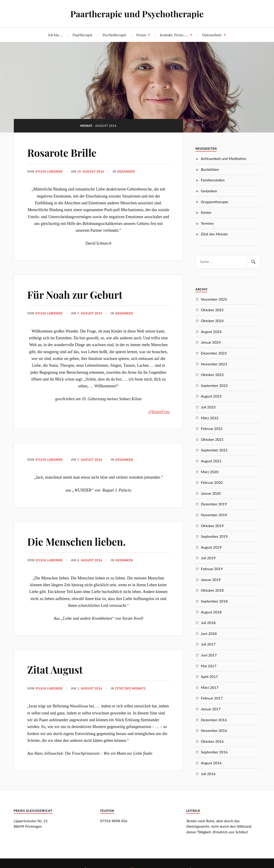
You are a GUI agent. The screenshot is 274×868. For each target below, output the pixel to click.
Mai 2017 (209, 666)
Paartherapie (83, 35)
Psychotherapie (114, 35)
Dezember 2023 (214, 353)
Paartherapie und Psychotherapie (137, 14)
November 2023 (214, 364)
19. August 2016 (91, 171)
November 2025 (214, 299)
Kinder (206, 212)
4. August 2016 (90, 560)
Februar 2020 (212, 482)
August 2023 (211, 396)
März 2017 (210, 687)
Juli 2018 (208, 623)
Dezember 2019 (214, 504)
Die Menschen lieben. (76, 541)
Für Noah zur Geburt (75, 295)
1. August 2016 (90, 688)
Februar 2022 (212, 428)
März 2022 (210, 418)
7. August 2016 (90, 313)
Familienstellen (213, 180)
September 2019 (214, 536)
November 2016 (214, 730)
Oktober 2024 (212, 321)
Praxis (141, 35)
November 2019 (214, 515)
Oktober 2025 (212, 310)
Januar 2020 (211, 493)
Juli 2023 (208, 407)
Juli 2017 (208, 644)
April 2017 (209, 676)
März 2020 (210, 472)
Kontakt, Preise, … (174, 35)
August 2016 (211, 763)
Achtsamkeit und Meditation (224, 158)
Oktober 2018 (212, 590)
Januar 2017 (211, 709)
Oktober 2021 (212, 439)
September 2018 (214, 601)
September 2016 (214, 752)
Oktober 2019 (212, 526)
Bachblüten (210, 169)
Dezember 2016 (214, 720)
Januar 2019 (211, 580)
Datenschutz (212, 35)
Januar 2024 (211, 342)
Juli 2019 (208, 558)
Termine (207, 223)
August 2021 (211, 461)
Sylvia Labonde (49, 171)
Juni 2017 (209, 655)
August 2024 (211, 332)
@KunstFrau (159, 412)
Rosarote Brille (62, 153)
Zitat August (55, 669)
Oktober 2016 (212, 741)
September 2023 (214, 385)
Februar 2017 (212, 698)
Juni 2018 (209, 633)
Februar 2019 (212, 569)
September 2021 (214, 450)
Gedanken (126, 171)
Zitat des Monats (130, 688)
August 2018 (211, 612)
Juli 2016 (208, 774)
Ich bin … (55, 35)
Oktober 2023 (212, 375)
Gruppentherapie (215, 202)
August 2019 (211, 547)
